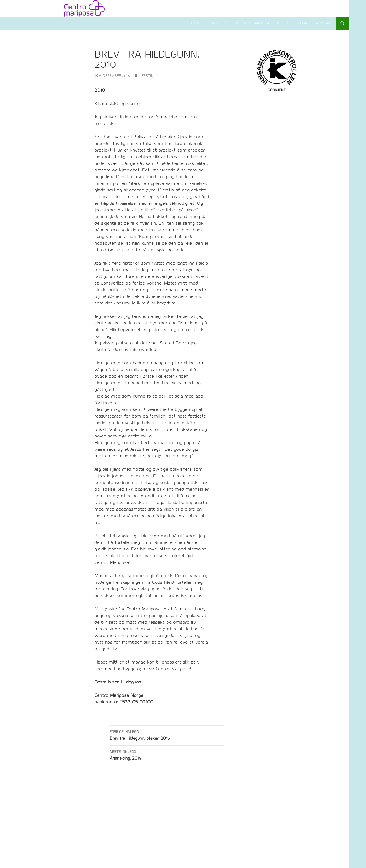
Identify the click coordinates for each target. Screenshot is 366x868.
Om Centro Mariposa (251, 23)
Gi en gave (323, 23)
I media (301, 23)
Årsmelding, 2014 (167, 755)
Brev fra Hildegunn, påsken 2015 (167, 735)
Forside (197, 23)
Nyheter (219, 23)
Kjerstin (146, 76)
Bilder (282, 23)
